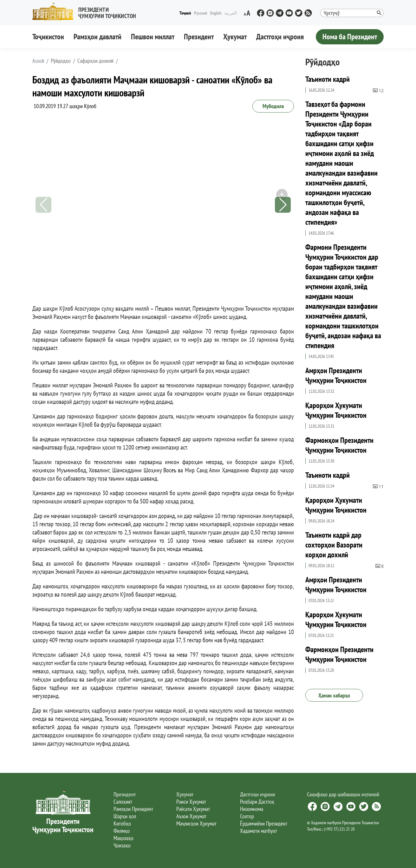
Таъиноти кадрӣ (328, 79)
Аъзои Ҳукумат (191, 816)
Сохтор (247, 816)
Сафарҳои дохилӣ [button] (95, 61)
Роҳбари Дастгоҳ (257, 802)
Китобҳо (122, 823)
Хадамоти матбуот (259, 831)
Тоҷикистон (48, 37)
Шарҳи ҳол (125, 816)
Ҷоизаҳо (122, 845)
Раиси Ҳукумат (191, 802)
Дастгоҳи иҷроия (280, 37)
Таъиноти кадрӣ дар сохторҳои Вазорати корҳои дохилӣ (334, 545)
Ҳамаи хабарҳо (334, 695)
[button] (87, 12)
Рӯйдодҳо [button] (61, 61)
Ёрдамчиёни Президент (264, 823)
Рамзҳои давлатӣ (97, 37)
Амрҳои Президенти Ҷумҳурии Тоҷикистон (336, 375)
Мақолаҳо (123, 838)
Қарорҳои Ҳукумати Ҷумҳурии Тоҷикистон (336, 410)
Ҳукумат (235, 37)
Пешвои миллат (153, 37)
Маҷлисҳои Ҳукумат (196, 823)
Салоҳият (123, 802)
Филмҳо (122, 831)
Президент (199, 37)
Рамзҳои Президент (133, 809)
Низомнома (252, 809)
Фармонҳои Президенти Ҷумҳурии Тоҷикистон (339, 445)
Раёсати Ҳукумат (193, 809)
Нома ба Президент (350, 37)
